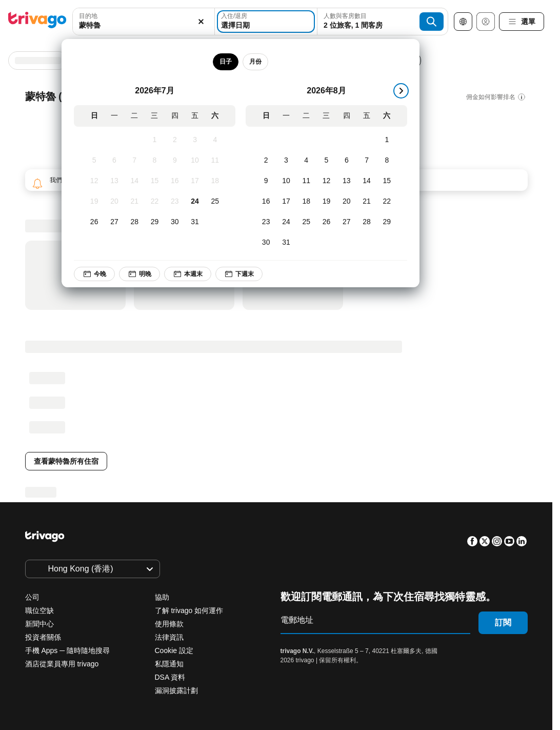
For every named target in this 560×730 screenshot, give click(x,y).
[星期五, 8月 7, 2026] (366, 161)
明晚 (139, 274)
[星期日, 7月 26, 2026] (94, 222)
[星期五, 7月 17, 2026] (195, 181)
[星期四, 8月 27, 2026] (346, 222)
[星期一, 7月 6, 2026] (114, 161)
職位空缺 (39, 610)
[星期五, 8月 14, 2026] (366, 181)
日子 (226, 62)
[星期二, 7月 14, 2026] (135, 181)
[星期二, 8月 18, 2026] (306, 202)
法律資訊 (169, 637)
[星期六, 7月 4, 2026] (215, 140)
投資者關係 (43, 637)
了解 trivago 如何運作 (189, 610)
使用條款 (169, 624)
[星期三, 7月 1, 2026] (155, 140)
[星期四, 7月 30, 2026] (175, 222)
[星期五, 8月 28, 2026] (366, 222)
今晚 (94, 274)
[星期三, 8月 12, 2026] (326, 181)
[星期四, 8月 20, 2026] (346, 202)
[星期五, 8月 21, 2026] (366, 202)
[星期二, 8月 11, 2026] (306, 181)
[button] (144, 22)
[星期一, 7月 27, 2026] (114, 222)
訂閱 (503, 623)
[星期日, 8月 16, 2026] (266, 202)
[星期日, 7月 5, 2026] (94, 161)
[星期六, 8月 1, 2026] (387, 140)
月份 (255, 62)
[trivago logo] (37, 22)
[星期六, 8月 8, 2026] (387, 161)
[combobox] (144, 22)
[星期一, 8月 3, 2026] (286, 161)
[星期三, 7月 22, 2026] (155, 202)
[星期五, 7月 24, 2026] (195, 202)
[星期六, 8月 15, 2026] (387, 181)
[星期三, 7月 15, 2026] (155, 181)
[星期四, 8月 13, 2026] (346, 181)
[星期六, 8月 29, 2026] (387, 222)
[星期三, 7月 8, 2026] (155, 161)
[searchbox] (144, 25)
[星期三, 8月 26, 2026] (326, 222)
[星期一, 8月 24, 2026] (286, 222)
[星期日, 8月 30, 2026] (266, 243)
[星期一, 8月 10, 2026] (286, 181)
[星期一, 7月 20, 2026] (114, 202)
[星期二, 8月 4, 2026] (306, 161)
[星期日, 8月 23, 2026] (266, 222)
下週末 (239, 274)
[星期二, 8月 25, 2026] (306, 222)
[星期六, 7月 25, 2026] (215, 202)
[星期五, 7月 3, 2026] (195, 140)
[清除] (201, 22)
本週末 (188, 274)
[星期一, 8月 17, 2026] (286, 202)
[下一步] (401, 91)
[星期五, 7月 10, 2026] (195, 161)
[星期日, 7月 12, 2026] (94, 181)
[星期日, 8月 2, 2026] (266, 161)
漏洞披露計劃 (176, 690)
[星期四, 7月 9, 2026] (175, 161)
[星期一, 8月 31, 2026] (286, 243)
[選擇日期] (266, 22)
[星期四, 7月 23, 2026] (175, 202)
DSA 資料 (170, 677)
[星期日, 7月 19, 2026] (94, 202)
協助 (162, 597)
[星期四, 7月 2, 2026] (175, 140)
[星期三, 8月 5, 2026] (326, 161)
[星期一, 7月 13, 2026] (114, 181)
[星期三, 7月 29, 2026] (155, 222)
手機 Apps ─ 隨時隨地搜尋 (68, 650)
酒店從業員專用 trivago (62, 664)
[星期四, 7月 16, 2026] (175, 181)
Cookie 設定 (175, 650)
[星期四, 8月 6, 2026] (346, 161)
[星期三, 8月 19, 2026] (326, 202)
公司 (32, 597)
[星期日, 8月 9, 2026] (266, 181)
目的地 (88, 16)
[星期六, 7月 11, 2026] (215, 161)
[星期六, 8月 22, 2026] (387, 202)
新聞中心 (39, 624)
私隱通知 (169, 664)
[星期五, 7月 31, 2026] (195, 222)
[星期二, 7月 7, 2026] (135, 161)
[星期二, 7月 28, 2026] (135, 222)
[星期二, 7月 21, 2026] (135, 202)
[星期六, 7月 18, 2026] (215, 181)
